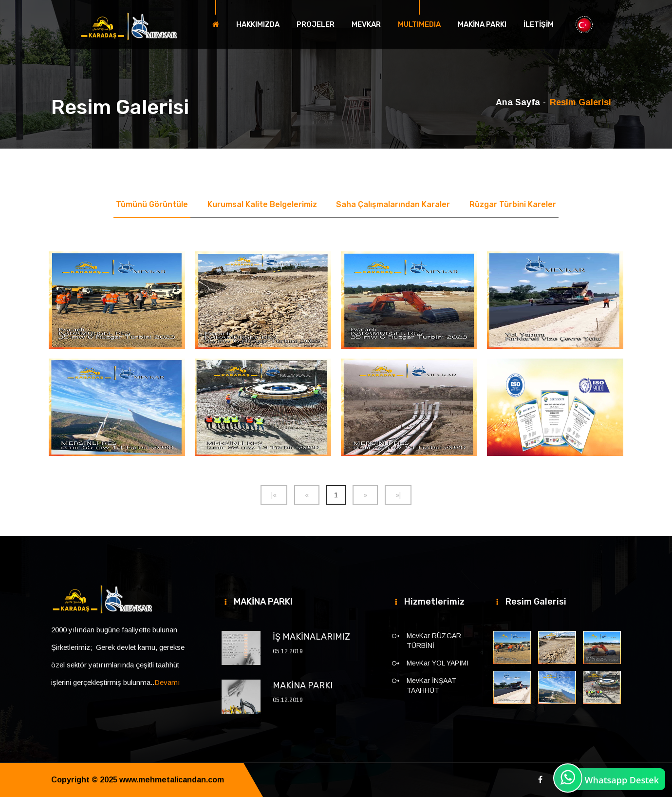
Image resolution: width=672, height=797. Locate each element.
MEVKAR (366, 24)
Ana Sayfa (518, 102)
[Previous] (274, 495)
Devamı (167, 682)
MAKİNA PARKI (482, 24)
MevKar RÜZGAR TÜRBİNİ (434, 641)
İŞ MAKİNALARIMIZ (311, 637)
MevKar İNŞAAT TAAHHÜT (431, 685)
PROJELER (316, 24)
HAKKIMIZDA (258, 24)
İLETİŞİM (539, 24)
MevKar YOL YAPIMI (438, 663)
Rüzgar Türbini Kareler (513, 204)
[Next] (365, 495)
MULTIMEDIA (419, 24)
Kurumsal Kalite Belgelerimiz (262, 204)
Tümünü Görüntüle (152, 204)
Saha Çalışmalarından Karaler (393, 204)
